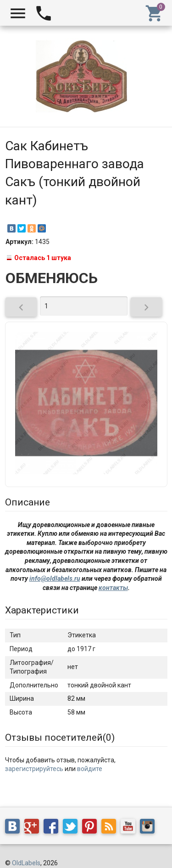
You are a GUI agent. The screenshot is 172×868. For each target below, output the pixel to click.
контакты (113, 588)
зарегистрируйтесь (34, 769)
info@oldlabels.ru (55, 579)
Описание (28, 502)
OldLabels (26, 863)
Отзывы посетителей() (60, 738)
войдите (90, 769)
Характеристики (42, 610)
